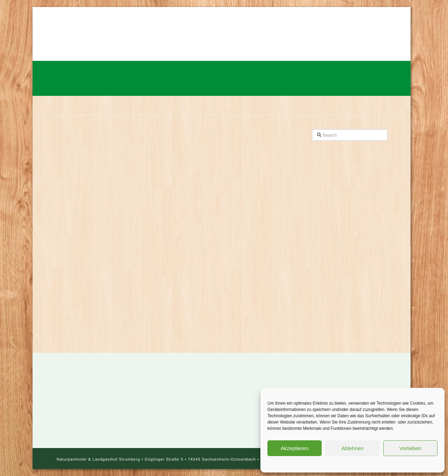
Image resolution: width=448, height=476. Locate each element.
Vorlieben (410, 448)
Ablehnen (352, 448)
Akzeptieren (295, 448)
